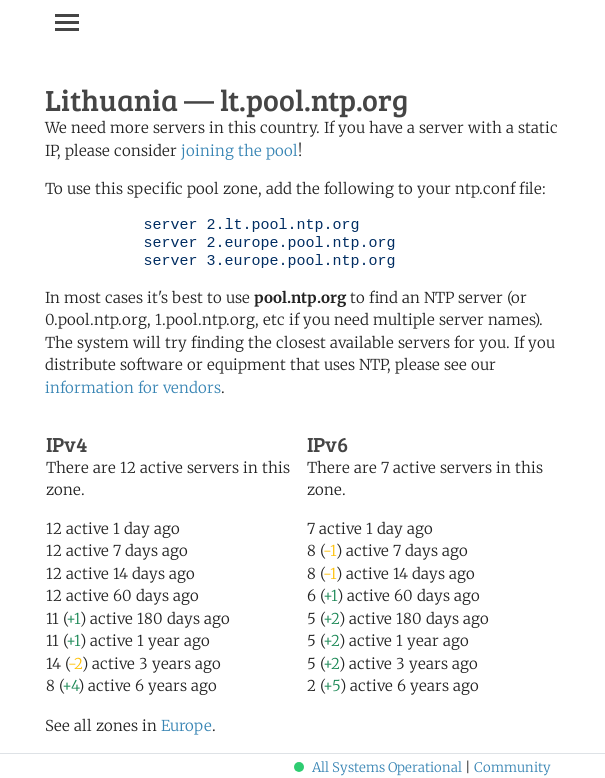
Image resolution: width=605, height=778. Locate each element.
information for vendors (133, 387)
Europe (186, 725)
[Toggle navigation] (67, 22)
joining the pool (239, 150)
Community (512, 767)
